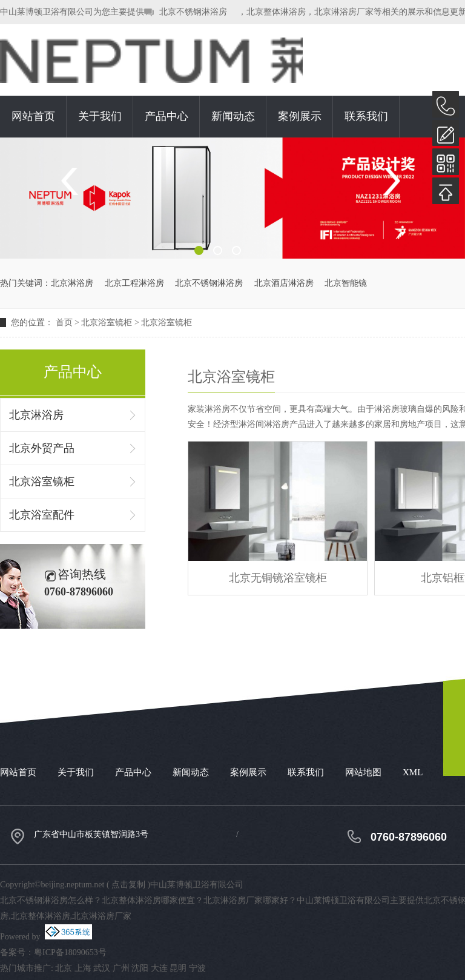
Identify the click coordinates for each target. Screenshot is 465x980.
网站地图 (363, 772)
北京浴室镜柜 (107, 323)
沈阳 (140, 968)
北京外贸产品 (42, 448)
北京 (64, 968)
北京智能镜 (346, 283)
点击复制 (128, 885)
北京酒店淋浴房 (284, 283)
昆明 (178, 968)
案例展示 (300, 116)
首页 (64, 323)
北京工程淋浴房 (134, 283)
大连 (159, 968)
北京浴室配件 (42, 515)
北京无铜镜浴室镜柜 (278, 578)
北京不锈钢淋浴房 (193, 12)
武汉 (102, 968)
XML (413, 772)
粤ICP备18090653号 (70, 952)
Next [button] (391, 181)
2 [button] (218, 250)
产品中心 (167, 116)
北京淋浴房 (72, 283)
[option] (232, 198)
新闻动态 (233, 116)
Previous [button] (74, 181)
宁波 (197, 968)
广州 (121, 968)
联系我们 (366, 116)
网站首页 (33, 116)
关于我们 (100, 116)
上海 (83, 968)
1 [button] (199, 250)
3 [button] (236, 250)
